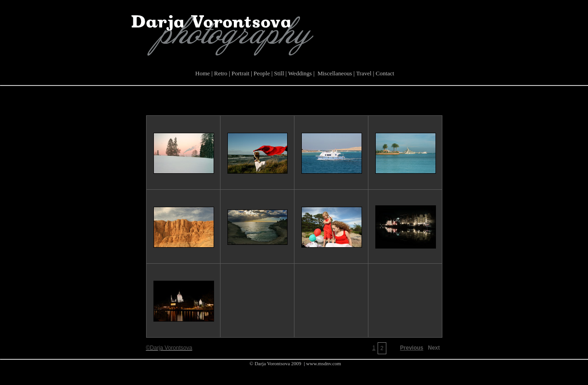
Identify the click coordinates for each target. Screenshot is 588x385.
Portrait (240, 73)
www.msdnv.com (323, 363)
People (261, 73)
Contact (384, 73)
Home (202, 73)
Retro (220, 73)
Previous (412, 348)
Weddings (299, 73)
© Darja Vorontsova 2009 (275, 363)
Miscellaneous (334, 73)
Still (278, 73)
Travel (363, 73)
